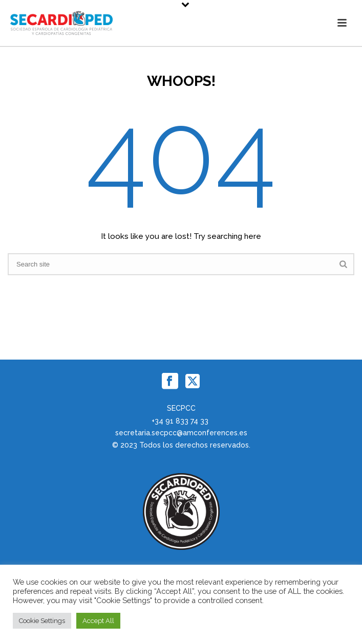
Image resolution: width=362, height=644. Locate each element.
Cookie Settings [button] (42, 621)
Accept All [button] (98, 621)
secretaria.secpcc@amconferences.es (181, 433)
